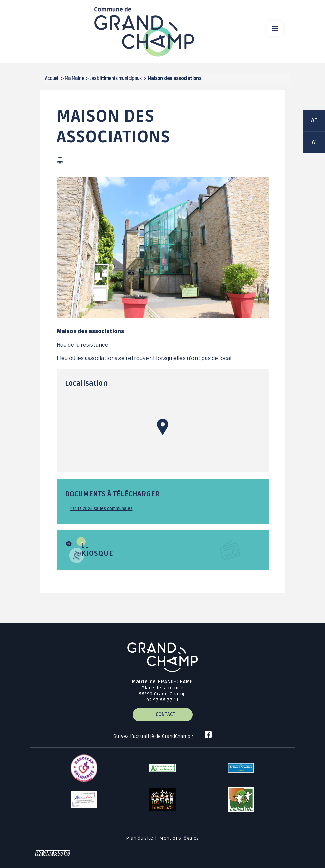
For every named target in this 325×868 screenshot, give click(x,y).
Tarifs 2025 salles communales (101, 509)
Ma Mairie (74, 78)
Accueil (52, 78)
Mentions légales (179, 838)
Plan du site (140, 838)
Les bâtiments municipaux (116, 78)
